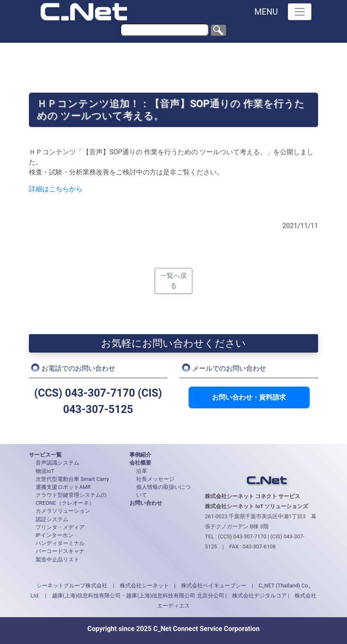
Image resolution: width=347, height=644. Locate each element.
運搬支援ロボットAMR (63, 487)
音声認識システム (57, 463)
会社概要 (140, 463)
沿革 (142, 471)
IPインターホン (54, 535)
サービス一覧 (45, 455)
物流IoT (45, 471)
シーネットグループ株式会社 (72, 586)
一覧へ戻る (173, 281)
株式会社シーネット (144, 586)
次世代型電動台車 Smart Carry (72, 479)
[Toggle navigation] (300, 12)
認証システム (52, 519)
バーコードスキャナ (60, 551)
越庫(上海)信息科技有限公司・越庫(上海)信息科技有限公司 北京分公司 (138, 596)
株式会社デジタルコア (259, 596)
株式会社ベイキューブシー (214, 586)
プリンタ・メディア (60, 527)
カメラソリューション (63, 511)
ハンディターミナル (60, 543)
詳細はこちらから (56, 189)
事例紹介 (140, 455)
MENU (266, 12)
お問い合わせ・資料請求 (249, 397)
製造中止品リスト (57, 560)
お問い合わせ (146, 503)
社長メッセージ (155, 479)
